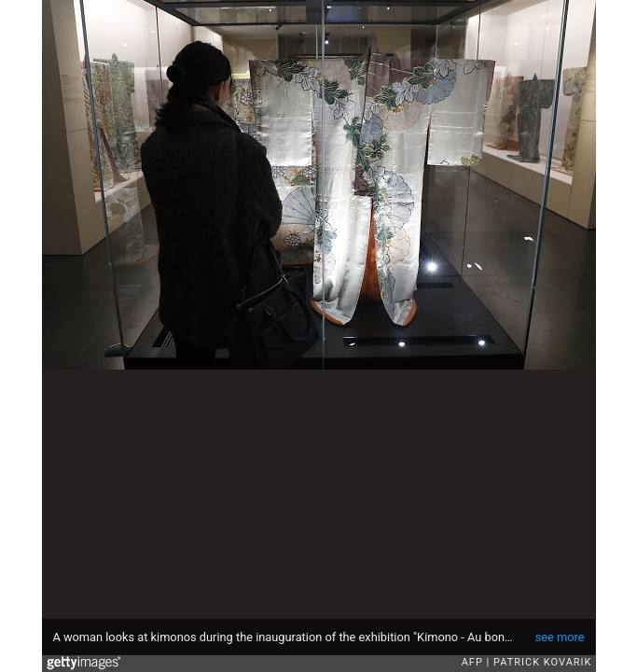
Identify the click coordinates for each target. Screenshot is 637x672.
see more (560, 637)
